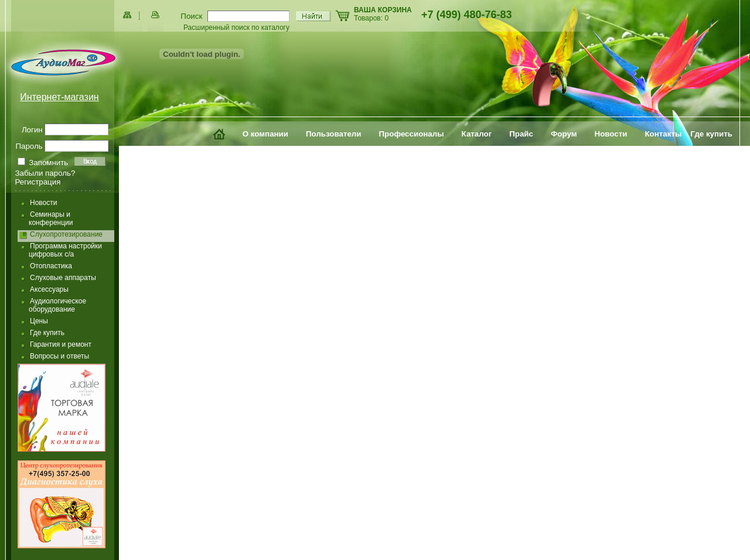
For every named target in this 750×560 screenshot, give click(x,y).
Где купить (711, 134)
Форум (564, 134)
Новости (611, 134)
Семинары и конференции (51, 218)
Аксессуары (49, 289)
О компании (265, 134)
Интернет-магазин (59, 97)
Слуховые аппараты (63, 278)
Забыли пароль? (45, 173)
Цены (39, 321)
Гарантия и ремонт (61, 344)
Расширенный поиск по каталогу (236, 28)
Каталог (477, 134)
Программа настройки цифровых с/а (65, 250)
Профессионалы (412, 134)
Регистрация (38, 182)
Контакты (663, 134)
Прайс (521, 134)
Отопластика (51, 266)
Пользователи (334, 134)
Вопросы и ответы (59, 356)
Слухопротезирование (66, 234)
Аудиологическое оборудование (57, 305)
